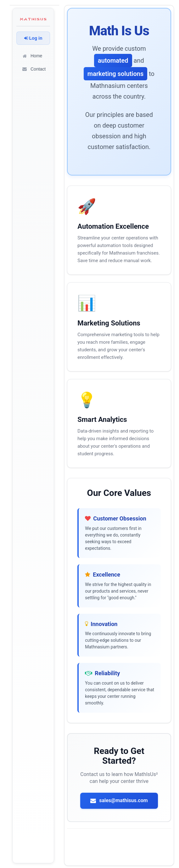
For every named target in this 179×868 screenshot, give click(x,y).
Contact (34, 69)
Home (32, 56)
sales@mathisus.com (119, 800)
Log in (33, 38)
